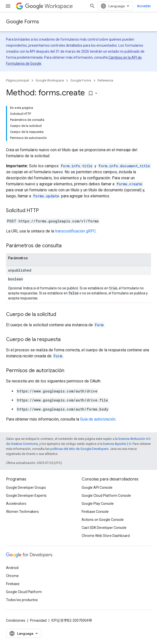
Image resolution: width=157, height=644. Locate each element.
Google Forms (23, 22)
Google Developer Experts (26, 496)
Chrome (12, 576)
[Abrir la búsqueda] (92, 6)
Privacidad (38, 620)
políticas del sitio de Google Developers (79, 449)
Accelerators (16, 504)
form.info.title (76, 166)
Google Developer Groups (26, 488)
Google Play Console (98, 504)
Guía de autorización (98, 419)
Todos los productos (22, 600)
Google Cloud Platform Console (106, 496)
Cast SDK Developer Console (104, 528)
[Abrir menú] (8, 6)
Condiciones (16, 620)
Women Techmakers (22, 512)
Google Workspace (50, 80)
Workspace (49, 6)
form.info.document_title (124, 166)
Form (99, 325)
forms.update (46, 196)
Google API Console (97, 488)
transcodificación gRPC (75, 231)
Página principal (18, 80)
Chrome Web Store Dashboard (106, 536)
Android (12, 568)
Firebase (13, 584)
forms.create (129, 184)
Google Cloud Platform (24, 592)
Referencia (105, 80)
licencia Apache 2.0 (117, 444)
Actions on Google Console (103, 520)
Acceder (144, 6)
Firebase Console (95, 512)
